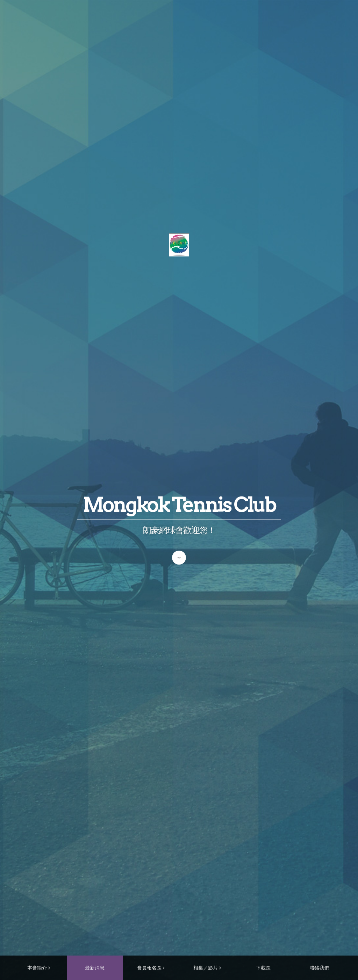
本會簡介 (37, 968)
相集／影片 (206, 968)
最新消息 (95, 968)
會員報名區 (149, 968)
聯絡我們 (320, 968)
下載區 (263, 968)
